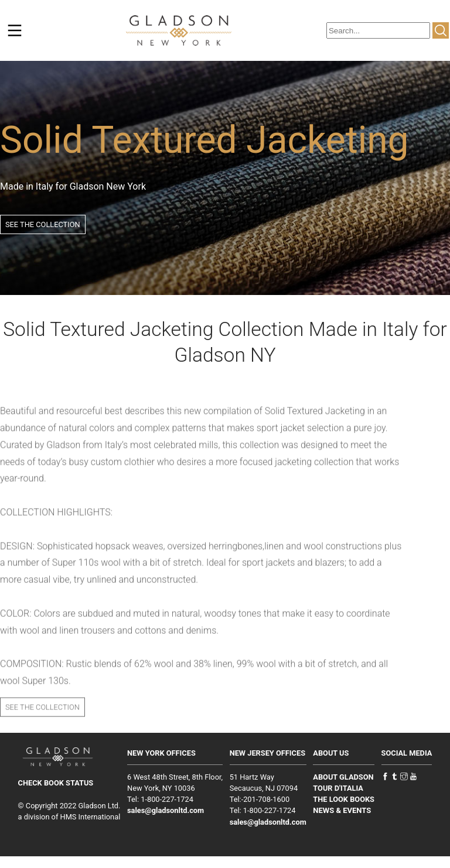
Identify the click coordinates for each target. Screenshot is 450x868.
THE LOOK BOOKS (344, 799)
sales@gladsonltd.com (166, 810)
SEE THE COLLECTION (43, 224)
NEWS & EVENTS (342, 810)
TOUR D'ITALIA (338, 788)
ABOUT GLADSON (343, 777)
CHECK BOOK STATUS (56, 783)
